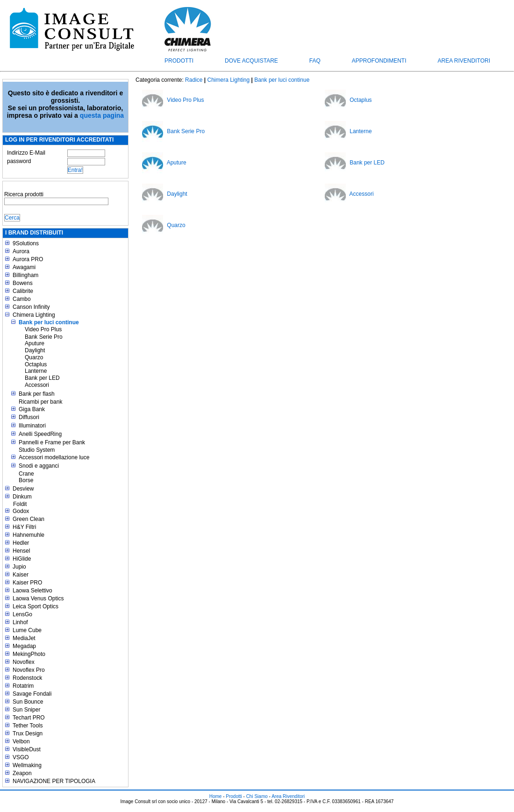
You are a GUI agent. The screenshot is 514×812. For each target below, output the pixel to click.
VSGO (21, 757)
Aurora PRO (28, 259)
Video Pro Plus (43, 329)
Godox (21, 511)
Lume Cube (27, 630)
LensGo (22, 614)
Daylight (35, 350)
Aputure (35, 343)
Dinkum (22, 497)
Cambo (22, 299)
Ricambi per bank (40, 402)
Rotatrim (23, 686)
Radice (194, 80)
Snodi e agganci (39, 466)
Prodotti (179, 61)
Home (216, 796)
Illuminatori (32, 426)
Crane (26, 474)
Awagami (24, 267)
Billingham (25, 275)
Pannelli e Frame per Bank (52, 442)
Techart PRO (29, 718)
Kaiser (21, 575)
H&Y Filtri (24, 527)
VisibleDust (27, 749)
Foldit (20, 504)
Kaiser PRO (27, 583)
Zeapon (22, 773)
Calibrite (23, 291)
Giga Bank (32, 409)
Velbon (21, 741)
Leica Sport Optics (36, 606)
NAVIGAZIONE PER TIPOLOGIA (54, 781)
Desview (23, 489)
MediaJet (24, 638)
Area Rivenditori (464, 61)
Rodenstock (27, 678)
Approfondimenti (379, 61)
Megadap (24, 646)
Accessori (37, 385)
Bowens (23, 283)
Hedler (21, 543)
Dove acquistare (251, 61)
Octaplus (36, 364)
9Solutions (26, 243)
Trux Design (28, 734)
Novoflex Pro (29, 670)
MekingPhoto (29, 654)
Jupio (19, 567)
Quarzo (34, 357)
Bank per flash (37, 394)
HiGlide (22, 559)
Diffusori (29, 417)
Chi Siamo (257, 796)
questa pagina (102, 115)
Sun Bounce (28, 702)
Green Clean (29, 519)
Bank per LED (42, 378)
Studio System (37, 450)
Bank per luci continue (49, 322)
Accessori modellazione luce (54, 457)
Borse (26, 480)
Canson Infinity (31, 307)
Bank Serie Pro (44, 337)
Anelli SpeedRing (40, 434)
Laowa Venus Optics (38, 598)
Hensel (21, 551)
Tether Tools (28, 726)
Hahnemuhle (29, 535)
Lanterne (36, 371)
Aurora (21, 251)
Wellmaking (27, 765)
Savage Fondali (32, 694)
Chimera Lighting (34, 315)
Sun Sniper (26, 710)
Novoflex (24, 662)
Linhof (20, 622)
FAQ (315, 61)
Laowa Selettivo (32, 591)
